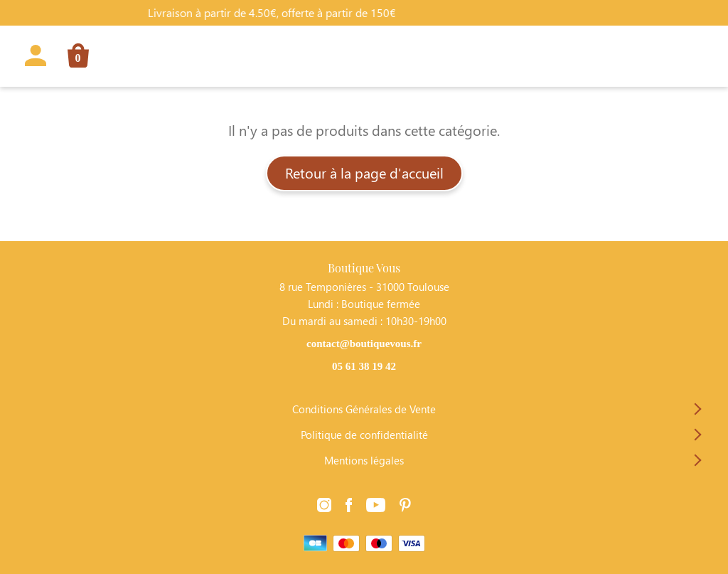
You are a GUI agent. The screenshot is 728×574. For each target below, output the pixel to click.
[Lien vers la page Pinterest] (405, 506)
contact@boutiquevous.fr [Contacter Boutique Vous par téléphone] (364, 344)
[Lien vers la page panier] (73, 58)
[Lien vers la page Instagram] (324, 506)
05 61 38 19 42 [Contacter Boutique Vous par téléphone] (364, 366)
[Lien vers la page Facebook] (349, 506)
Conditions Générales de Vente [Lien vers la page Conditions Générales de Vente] (364, 409)
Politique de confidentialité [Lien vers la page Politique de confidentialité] (364, 435)
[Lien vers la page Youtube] (376, 506)
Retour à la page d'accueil (364, 172)
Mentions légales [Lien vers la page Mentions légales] (364, 460)
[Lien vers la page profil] (36, 58)
